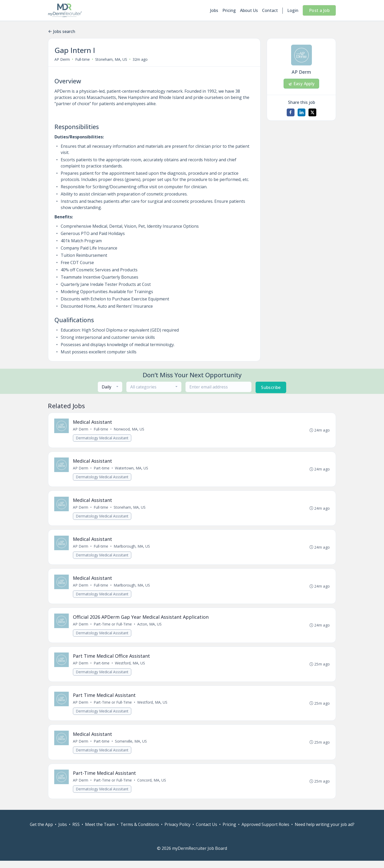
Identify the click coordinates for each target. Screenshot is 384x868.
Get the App (41, 832)
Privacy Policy (177, 832)
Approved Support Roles (265, 832)
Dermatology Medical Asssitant (102, 438)
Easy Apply (301, 84)
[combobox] (110, 387)
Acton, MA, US (150, 628)
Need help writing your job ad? (325, 832)
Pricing (229, 10)
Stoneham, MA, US (111, 59)
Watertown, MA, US (132, 469)
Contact (270, 10)
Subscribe (271, 387)
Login (293, 10)
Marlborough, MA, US (132, 549)
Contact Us (207, 832)
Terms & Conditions (140, 832)
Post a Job (319, 10)
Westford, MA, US (130, 668)
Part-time (102, 469)
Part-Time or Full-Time (113, 628)
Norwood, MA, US (129, 430)
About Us (249, 10)
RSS (76, 832)
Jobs (214, 10)
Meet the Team (100, 832)
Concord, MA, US (152, 787)
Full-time (83, 59)
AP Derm (62, 59)
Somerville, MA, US (131, 747)
